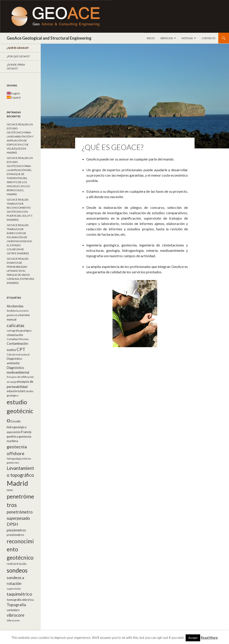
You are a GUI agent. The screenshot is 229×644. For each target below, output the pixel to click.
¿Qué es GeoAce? (18, 48)
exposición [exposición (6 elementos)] (14, 432)
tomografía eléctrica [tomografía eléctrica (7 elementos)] (20, 600)
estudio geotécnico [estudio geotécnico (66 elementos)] (20, 411)
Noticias (187, 38)
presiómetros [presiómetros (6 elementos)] (15, 535)
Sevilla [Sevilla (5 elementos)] (23, 564)
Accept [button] (193, 638)
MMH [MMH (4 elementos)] (10, 490)
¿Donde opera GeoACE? (16, 66)
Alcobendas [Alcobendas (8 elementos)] (15, 306)
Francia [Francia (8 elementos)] (26, 432)
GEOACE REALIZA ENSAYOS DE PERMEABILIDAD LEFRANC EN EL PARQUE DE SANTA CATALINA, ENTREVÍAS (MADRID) (20, 271)
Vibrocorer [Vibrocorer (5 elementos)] (13, 620)
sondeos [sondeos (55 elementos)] (17, 570)
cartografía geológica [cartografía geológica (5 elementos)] (19, 331)
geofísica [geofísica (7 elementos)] (13, 436)
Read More (209, 638)
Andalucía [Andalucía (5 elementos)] (13, 311)
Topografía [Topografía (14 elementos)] (16, 605)
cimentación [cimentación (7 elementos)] (15, 335)
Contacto (209, 38)
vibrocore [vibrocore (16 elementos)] (16, 615)
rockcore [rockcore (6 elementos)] (13, 564)
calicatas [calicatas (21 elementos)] (16, 325)
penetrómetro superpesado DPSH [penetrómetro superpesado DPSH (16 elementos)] (20, 518)
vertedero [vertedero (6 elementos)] (13, 610)
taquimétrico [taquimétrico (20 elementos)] (19, 594)
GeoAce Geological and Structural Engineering (49, 38)
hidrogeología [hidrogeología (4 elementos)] (14, 459)
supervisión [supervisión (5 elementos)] (14, 589)
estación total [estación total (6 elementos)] (15, 391)
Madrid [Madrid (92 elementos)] (17, 483)
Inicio (151, 38)
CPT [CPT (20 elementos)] (21, 349)
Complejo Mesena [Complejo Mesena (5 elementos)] (18, 339)
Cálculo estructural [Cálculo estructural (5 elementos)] (18, 354)
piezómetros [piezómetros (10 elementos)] (16, 530)
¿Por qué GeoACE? (18, 56)
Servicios (166, 38)
